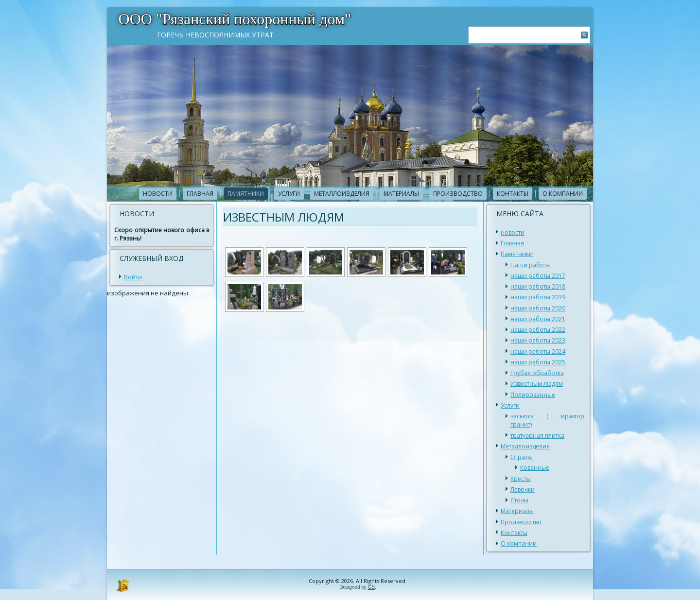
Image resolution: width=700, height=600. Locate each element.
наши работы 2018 (538, 286)
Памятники (246, 194)
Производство (458, 194)
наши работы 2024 (538, 351)
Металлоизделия (342, 194)
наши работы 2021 (538, 319)
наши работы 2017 (538, 276)
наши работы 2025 (538, 362)
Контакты (513, 194)
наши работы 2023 (538, 340)
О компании (563, 194)
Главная (200, 194)
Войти (133, 277)
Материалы (401, 194)
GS (371, 587)
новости (158, 194)
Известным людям (537, 384)
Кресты (521, 479)
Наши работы (531, 265)
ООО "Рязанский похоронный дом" (235, 19)
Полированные (533, 395)
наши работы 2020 (538, 308)
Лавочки (523, 489)
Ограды (522, 457)
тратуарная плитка (537, 436)
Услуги (289, 194)
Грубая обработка (537, 373)
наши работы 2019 (538, 297)
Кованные (535, 468)
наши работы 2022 (538, 330)
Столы (519, 500)
